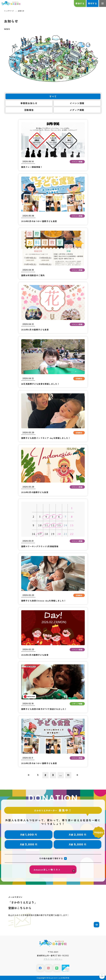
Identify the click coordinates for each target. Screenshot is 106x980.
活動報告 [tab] (29, 110)
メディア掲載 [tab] (77, 110)
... (61, 775)
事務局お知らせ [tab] (29, 103)
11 (68, 775)
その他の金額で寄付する (51, 858)
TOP (102, 977)
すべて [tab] (53, 96)
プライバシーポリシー (53, 959)
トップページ (9, 11)
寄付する (92, 3)
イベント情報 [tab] (77, 103)
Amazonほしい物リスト (47, 870)
